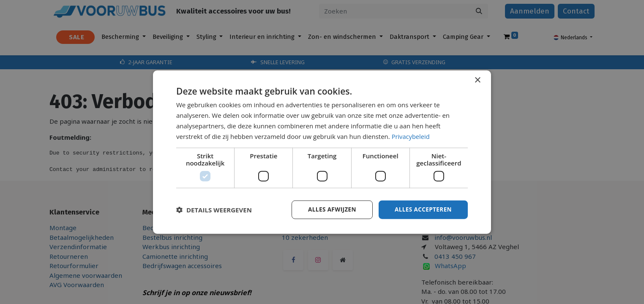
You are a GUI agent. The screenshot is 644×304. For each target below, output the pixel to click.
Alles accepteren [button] (422, 209)
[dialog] (322, 152)
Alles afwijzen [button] (330, 209)
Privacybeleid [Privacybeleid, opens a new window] (411, 136)
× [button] (477, 80)
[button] (214, 210)
